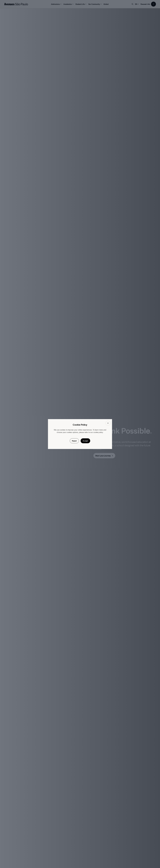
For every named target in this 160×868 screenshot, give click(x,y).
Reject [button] (74, 441)
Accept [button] (85, 441)
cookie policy (98, 432)
